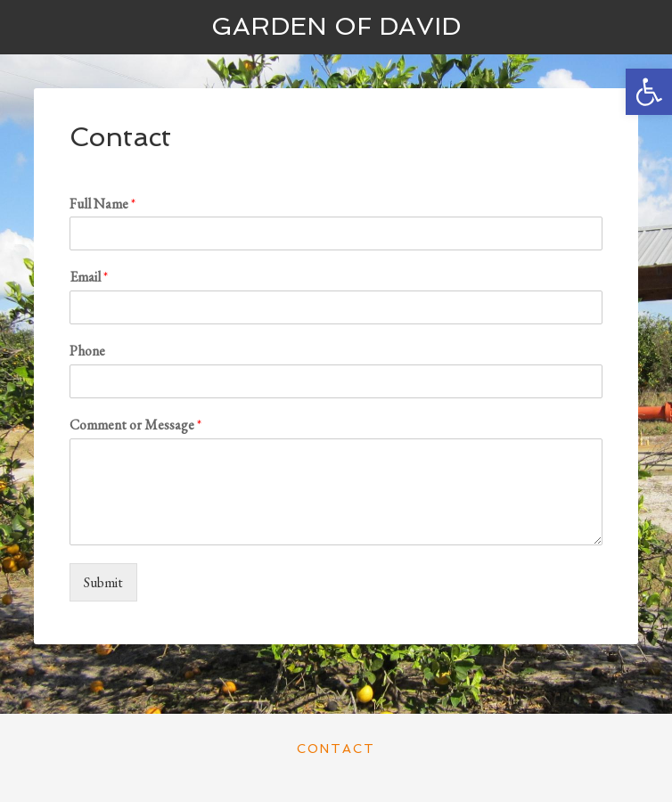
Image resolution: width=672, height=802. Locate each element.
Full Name (102, 204)
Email (89, 277)
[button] (649, 92)
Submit (103, 582)
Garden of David (336, 26)
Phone (87, 351)
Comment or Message (135, 425)
